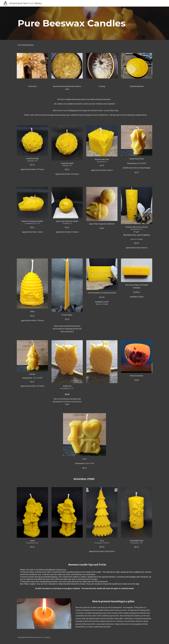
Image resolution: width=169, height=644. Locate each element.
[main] (84, 23)
